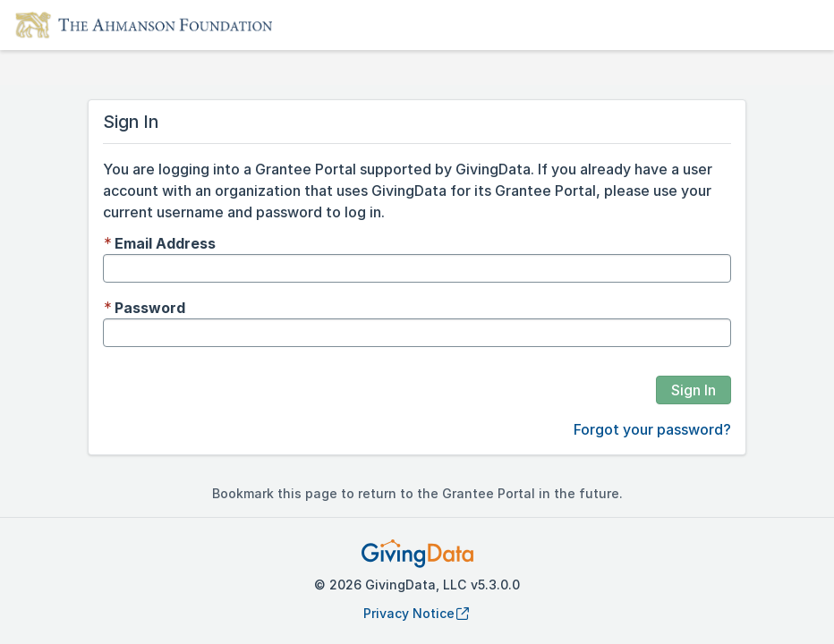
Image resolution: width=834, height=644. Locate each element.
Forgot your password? (652, 429)
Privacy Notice (417, 613)
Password (150, 308)
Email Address (165, 243)
